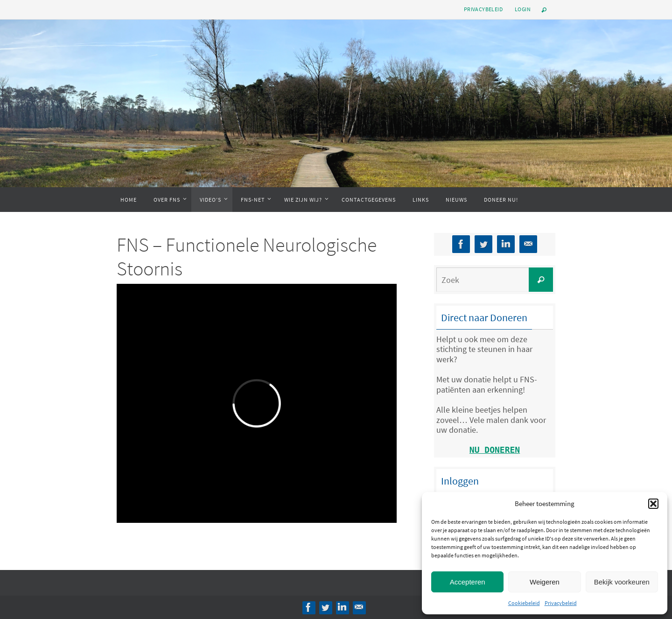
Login (523, 9)
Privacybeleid (561, 603)
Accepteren (468, 582)
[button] (653, 504)
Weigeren (545, 582)
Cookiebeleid (524, 603)
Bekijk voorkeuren (622, 582)
